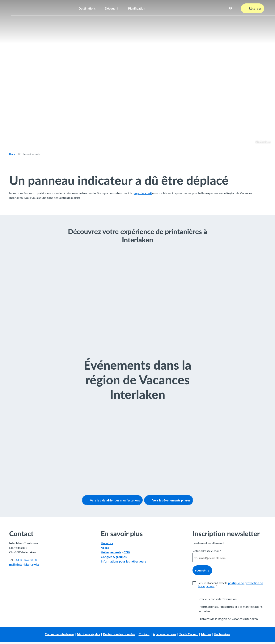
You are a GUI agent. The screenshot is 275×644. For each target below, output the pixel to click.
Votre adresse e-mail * (207, 551)
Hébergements (111, 552)
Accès (105, 548)
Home (12, 154)
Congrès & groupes (114, 557)
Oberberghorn (263, 142)
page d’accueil (142, 193)
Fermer (264, 635)
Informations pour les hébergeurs (124, 561)
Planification (137, 7)
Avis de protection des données (24, 639)
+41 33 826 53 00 (26, 560)
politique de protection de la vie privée (231, 584)
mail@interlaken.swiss (24, 565)
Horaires (107, 543)
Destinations (87, 7)
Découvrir (112, 7)
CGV (127, 552)
